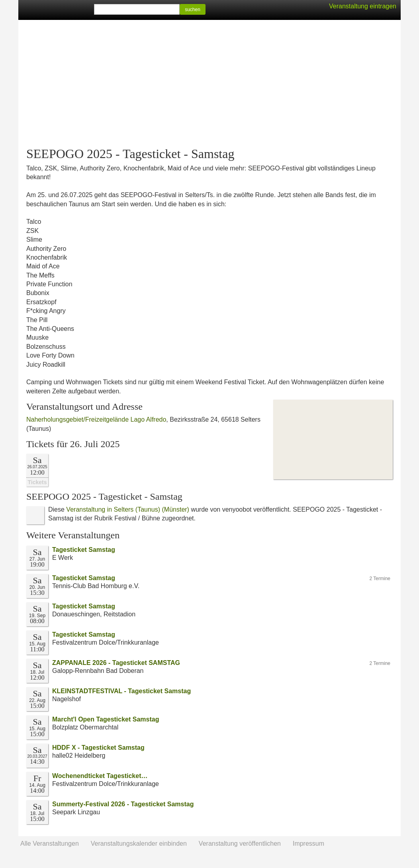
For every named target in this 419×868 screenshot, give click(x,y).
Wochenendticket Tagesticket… (100, 776)
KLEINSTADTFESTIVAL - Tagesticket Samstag (121, 691)
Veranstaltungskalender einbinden (139, 844)
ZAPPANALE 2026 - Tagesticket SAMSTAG (116, 663)
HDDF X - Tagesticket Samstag (98, 748)
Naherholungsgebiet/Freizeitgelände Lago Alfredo (96, 419)
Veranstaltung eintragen (363, 6)
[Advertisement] (209, 84)
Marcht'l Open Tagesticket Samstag (106, 719)
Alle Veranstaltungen (50, 844)
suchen (193, 10)
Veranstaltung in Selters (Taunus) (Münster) (128, 509)
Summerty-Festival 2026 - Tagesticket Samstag (123, 804)
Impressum (308, 844)
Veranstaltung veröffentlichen (240, 844)
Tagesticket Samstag (84, 550)
